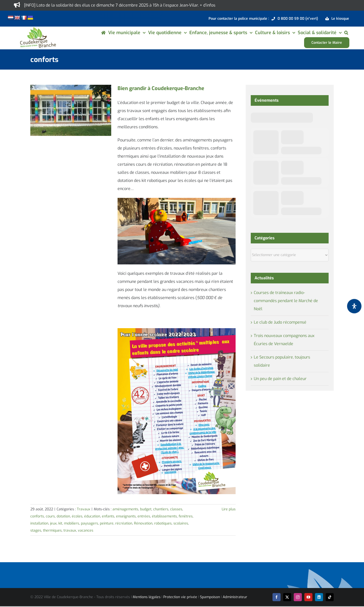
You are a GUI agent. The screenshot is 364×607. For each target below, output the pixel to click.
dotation (63, 516)
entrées (144, 516)
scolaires (181, 523)
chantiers (161, 509)
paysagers (89, 523)
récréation (124, 523)
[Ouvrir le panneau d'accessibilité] (354, 306)
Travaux (84, 509)
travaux (70, 530)
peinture (107, 523)
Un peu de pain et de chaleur (280, 379)
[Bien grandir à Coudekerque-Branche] (71, 110)
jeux (53, 523)
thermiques (52, 530)
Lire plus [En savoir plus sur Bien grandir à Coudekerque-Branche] (229, 509)
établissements (164, 516)
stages (36, 530)
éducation (92, 516)
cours (50, 516)
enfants (108, 516)
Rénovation (143, 523)
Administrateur (235, 597)
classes (176, 509)
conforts (37, 516)
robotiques (163, 523)
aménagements (125, 509)
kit (60, 523)
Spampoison (210, 597)
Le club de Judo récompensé (280, 322)
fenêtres (186, 516)
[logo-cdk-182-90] (38, 28)
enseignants (126, 516)
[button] (346, 33)
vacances (86, 530)
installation (39, 523)
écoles (77, 516)
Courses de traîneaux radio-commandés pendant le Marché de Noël (286, 301)
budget (146, 509)
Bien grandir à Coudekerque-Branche (161, 88)
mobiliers (72, 523)
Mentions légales (147, 597)
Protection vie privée (180, 597)
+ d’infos (208, 5)
